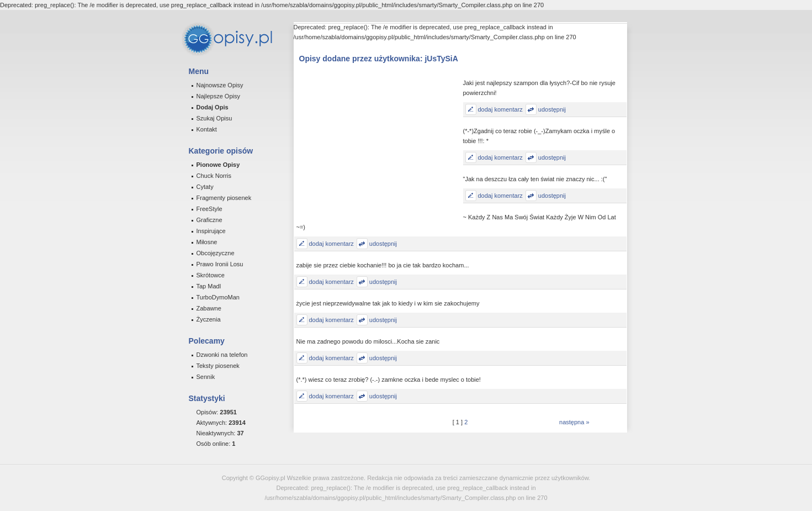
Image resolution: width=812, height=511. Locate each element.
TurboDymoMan (218, 297)
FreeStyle (209, 209)
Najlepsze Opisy (218, 96)
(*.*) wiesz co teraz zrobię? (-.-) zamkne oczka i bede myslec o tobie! (389, 380)
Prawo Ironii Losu (220, 264)
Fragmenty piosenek (224, 198)
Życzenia (209, 319)
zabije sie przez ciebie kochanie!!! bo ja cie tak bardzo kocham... (383, 265)
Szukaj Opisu (214, 118)
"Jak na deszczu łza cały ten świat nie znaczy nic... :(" (535, 179)
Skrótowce (211, 275)
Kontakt (207, 129)
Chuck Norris (214, 176)
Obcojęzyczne (216, 253)
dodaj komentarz (500, 109)
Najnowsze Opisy (220, 85)
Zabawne (209, 308)
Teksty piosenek (218, 366)
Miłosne (207, 242)
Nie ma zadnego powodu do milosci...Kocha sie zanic (368, 341)
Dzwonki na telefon (222, 355)
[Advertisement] (380, 148)
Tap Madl (209, 286)
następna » (574, 422)
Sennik (206, 377)
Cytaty (205, 187)
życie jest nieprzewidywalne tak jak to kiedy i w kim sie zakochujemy (388, 303)
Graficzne (209, 220)
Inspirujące (211, 231)
